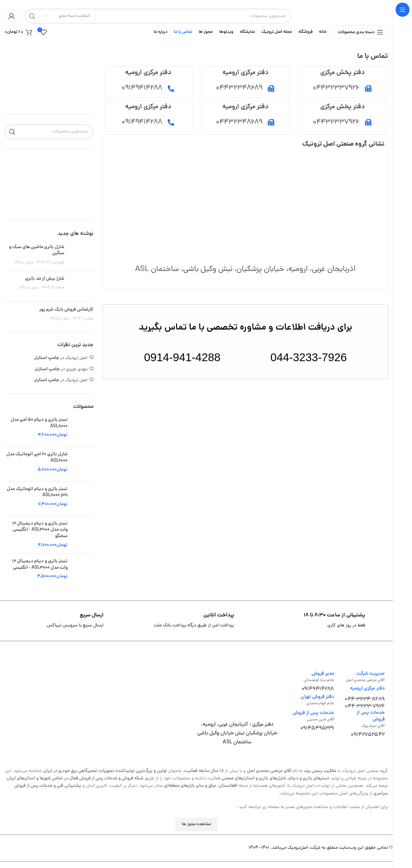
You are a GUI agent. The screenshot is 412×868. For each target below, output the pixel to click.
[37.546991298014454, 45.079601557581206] (245, 212)
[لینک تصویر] (237, 694)
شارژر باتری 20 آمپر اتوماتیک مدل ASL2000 (37, 464)
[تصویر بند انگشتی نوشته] (81, 261)
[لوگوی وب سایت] (343, 17)
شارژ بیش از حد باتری (45, 285)
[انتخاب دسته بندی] (67, 16)
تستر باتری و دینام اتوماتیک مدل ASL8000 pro (37, 499)
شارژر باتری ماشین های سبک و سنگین (37, 256)
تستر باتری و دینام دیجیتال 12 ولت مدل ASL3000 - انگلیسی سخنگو (40, 536)
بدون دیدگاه (24, 269)
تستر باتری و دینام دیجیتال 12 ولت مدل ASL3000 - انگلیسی (40, 571)
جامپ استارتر (47, 364)
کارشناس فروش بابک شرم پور (66, 316)
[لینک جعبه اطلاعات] (327, 627)
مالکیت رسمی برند (320, 777)
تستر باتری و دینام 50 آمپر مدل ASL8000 (39, 430)
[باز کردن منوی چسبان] (360, 35)
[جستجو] (158, 16)
